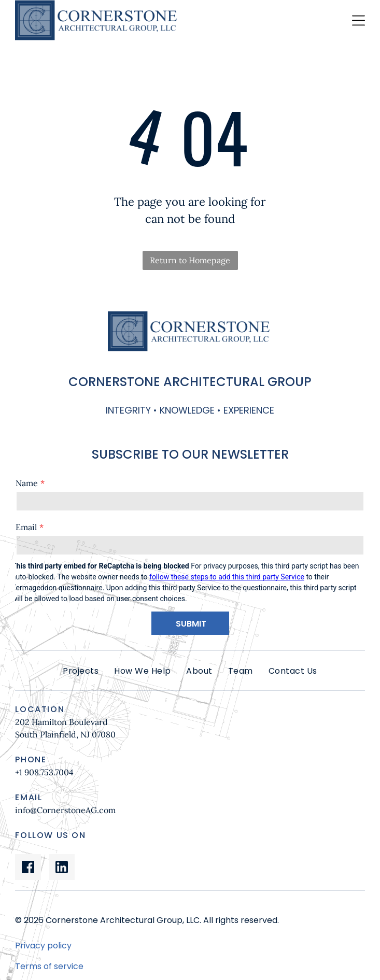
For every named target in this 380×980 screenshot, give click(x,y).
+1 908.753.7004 (44, 772)
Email (26, 527)
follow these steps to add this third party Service (227, 577)
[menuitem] (81, 671)
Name (27, 483)
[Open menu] (358, 20)
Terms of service (49, 966)
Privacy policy (43, 946)
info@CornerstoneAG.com (65, 810)
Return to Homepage (190, 260)
